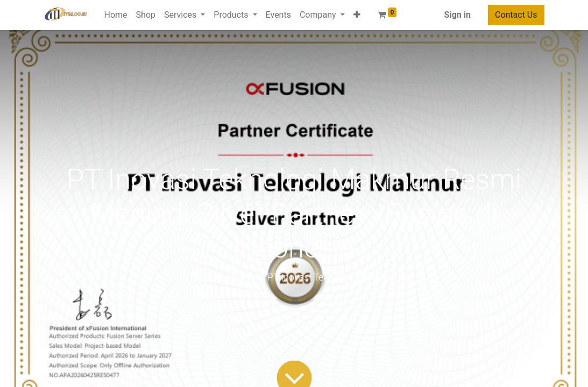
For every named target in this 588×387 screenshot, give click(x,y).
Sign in (458, 15)
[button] (357, 15)
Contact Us (516, 15)
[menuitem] (116, 15)
